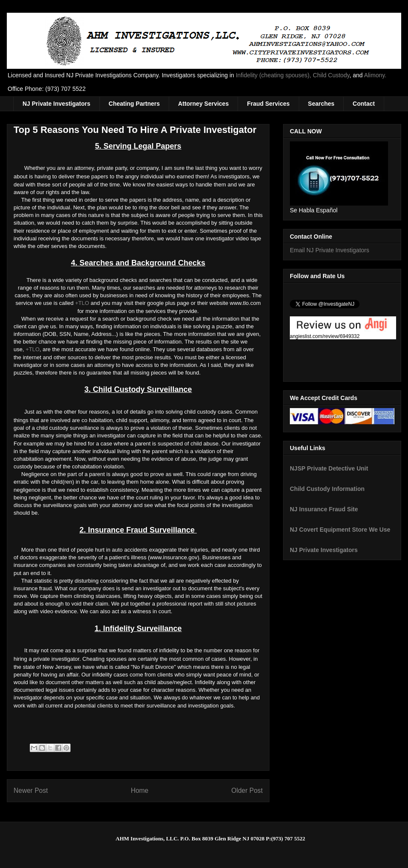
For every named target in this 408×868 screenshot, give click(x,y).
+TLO (82, 303)
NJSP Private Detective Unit (329, 468)
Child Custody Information (327, 489)
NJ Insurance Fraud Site (324, 509)
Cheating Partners (135, 104)
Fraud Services (268, 104)
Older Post (247, 790)
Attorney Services (203, 104)
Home (140, 790)
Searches (321, 104)
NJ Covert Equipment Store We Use (340, 530)
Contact (364, 104)
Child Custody (331, 75)
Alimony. (375, 75)
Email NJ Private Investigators (330, 250)
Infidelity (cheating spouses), (273, 75)
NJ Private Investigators (57, 104)
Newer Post (31, 790)
